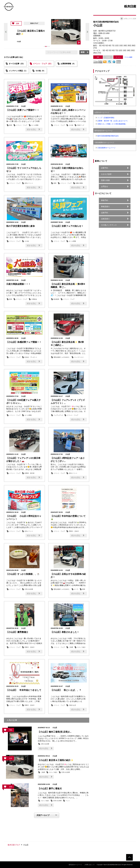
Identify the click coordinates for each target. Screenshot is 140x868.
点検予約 (105, 213)
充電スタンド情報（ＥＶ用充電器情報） (112, 124)
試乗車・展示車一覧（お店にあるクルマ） (113, 121)
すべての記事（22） (17, 64)
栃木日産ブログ (14, 845)
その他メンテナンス (109, 225)
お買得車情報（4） (68, 64)
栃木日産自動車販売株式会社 (108, 136)
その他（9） (40, 71)
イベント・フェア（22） (43, 64)
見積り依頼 (105, 180)
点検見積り (105, 219)
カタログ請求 (106, 174)
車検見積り (105, 207)
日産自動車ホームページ (106, 148)
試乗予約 (105, 168)
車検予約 (105, 200)
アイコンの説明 (128, 57)
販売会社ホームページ (75, 865)
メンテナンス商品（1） (18, 71)
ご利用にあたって (89, 865)
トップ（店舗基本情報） (106, 118)
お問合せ (105, 186)
